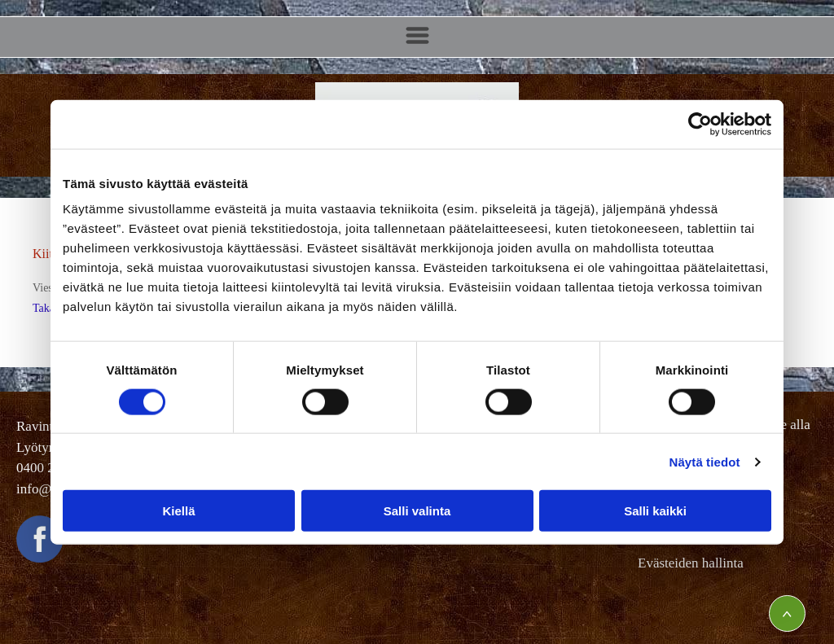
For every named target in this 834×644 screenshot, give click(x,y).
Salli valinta (417, 511)
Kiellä (178, 511)
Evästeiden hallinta (691, 563)
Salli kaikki (655, 511)
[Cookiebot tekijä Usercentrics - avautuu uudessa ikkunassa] (700, 124)
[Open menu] (417, 37)
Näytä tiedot (705, 462)
